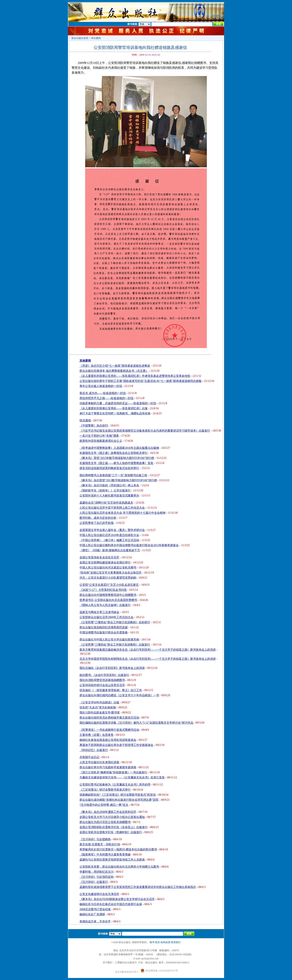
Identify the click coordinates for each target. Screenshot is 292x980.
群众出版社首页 (80, 38)
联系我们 (176, 942)
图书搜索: (133, 24)
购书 (152, 942)
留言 (158, 942)
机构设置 (165, 942)
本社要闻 (96, 38)
